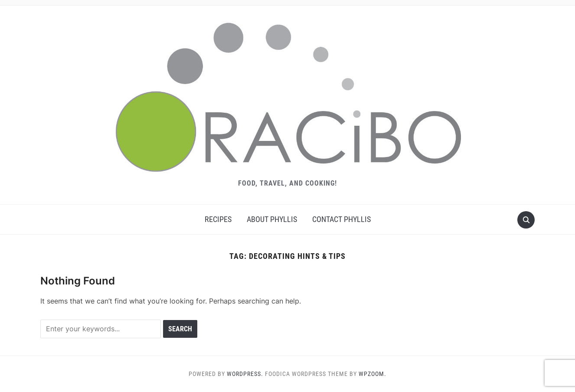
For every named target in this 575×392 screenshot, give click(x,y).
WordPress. (245, 374)
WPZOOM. (372, 374)
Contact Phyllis (341, 219)
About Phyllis (272, 219)
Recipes (218, 219)
